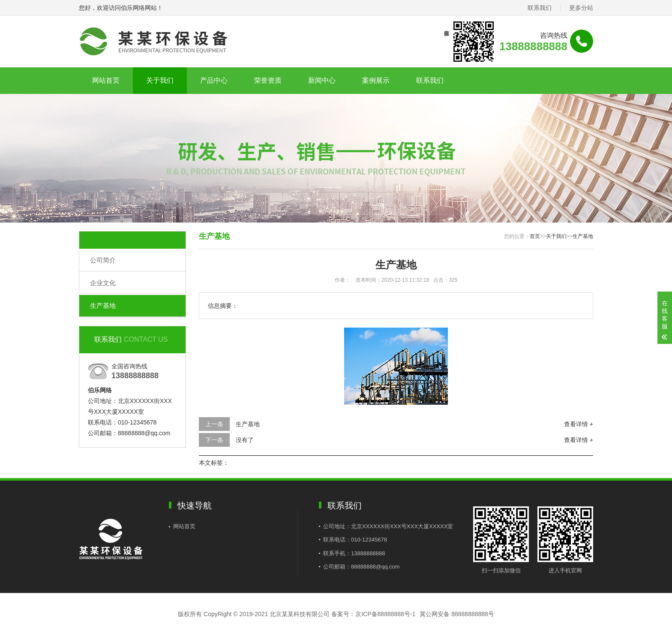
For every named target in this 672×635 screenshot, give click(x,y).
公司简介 (103, 260)
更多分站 (581, 8)
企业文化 (103, 283)
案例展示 (376, 80)
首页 (535, 236)
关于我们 (160, 80)
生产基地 (103, 305)
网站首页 (106, 80)
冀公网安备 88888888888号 (457, 614)
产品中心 (214, 80)
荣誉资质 (268, 80)
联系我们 (540, 8)
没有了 (245, 440)
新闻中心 (322, 80)
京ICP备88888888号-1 (385, 614)
